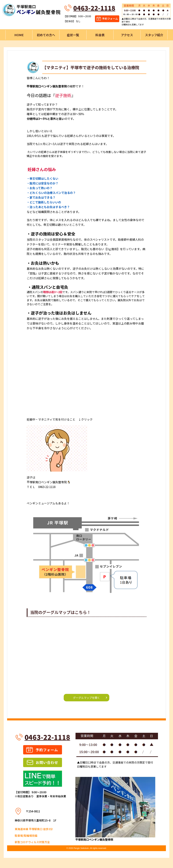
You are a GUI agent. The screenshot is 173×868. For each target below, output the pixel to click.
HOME (19, 35)
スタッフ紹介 (154, 35)
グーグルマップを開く (86, 698)
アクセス (127, 35)
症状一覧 (73, 35)
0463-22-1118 (94, 8)
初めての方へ (46, 35)
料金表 (100, 35)
